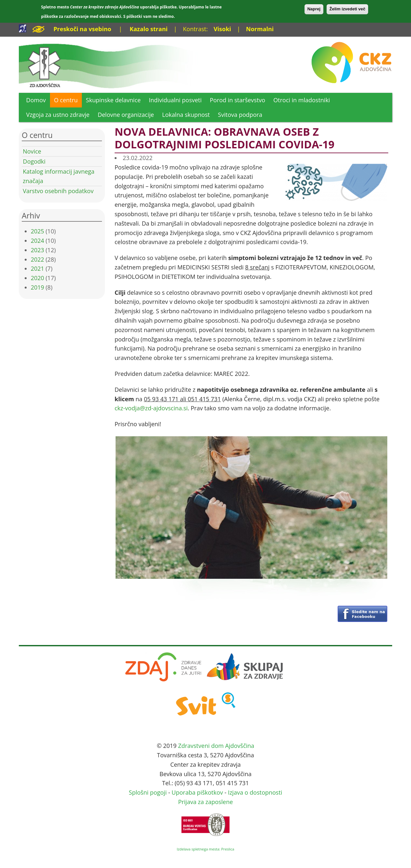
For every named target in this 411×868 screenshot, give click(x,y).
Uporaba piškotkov (197, 792)
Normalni (260, 29)
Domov (36, 100)
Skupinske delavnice (113, 100)
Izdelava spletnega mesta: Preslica (205, 849)
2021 (37, 268)
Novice (32, 151)
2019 (37, 287)
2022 (37, 259)
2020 (37, 278)
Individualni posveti (175, 100)
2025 (37, 231)
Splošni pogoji (148, 792)
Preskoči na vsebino (82, 29)
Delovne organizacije (126, 115)
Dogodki (34, 161)
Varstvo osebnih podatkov (58, 191)
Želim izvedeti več (348, 9)
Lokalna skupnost (186, 115)
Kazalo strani (149, 29)
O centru (66, 100)
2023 (37, 250)
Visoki (222, 29)
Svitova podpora (240, 115)
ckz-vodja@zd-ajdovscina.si (151, 408)
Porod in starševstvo (237, 100)
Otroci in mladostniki (302, 100)
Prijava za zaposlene (206, 802)
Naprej (314, 9)
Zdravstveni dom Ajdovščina (216, 746)
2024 (37, 241)
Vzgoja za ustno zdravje (58, 115)
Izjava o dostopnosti (255, 792)
